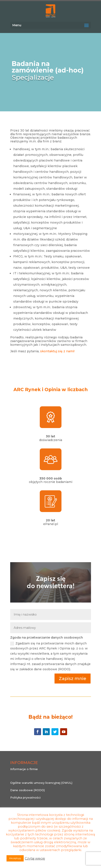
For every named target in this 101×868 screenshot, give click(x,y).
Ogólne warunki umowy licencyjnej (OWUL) (41, 783)
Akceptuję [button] (15, 858)
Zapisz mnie (73, 679)
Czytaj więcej (35, 858)
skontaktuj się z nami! (57, 351)
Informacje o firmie (24, 769)
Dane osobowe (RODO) (27, 790)
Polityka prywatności (25, 797)
